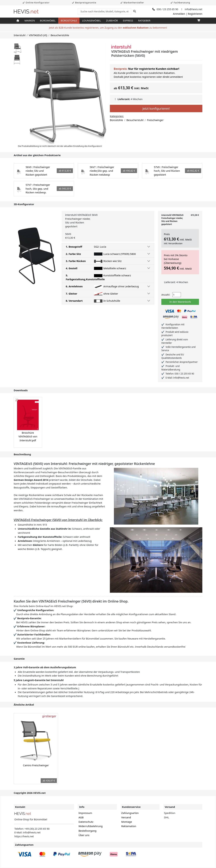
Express (128, 20)
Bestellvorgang (87, 831)
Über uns (84, 835)
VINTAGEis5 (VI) (38, 35)
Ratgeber (144, 20)
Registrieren (195, 14)
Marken (30, 20)
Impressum (85, 813)
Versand (126, 817)
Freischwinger (155, 120)
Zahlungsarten (130, 813)
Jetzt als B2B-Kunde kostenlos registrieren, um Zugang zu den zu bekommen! (108, 28)
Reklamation (129, 826)
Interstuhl (19, 35)
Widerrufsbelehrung (91, 826)
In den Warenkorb (180, 302)
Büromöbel (48, 20)
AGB (81, 817)
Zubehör (112, 20)
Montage (127, 822)
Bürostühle (69, 20)
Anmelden (179, 14)
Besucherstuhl (135, 120)
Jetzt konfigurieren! (156, 108)
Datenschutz (86, 822)
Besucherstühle (60, 35)
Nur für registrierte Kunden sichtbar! (154, 69)
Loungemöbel (91, 20)
